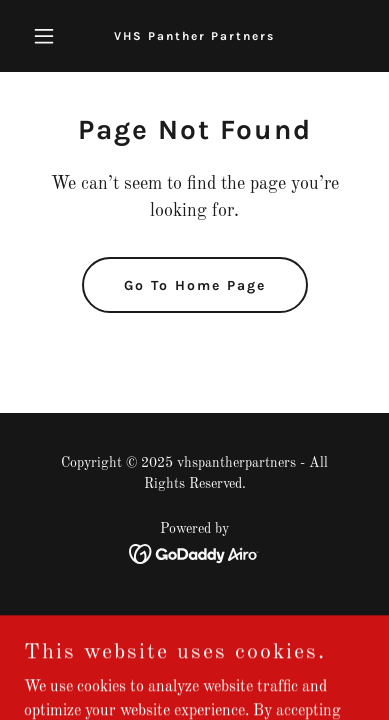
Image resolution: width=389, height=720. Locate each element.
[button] (49, 36)
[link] (194, 36)
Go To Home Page (195, 285)
